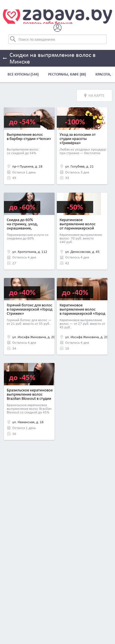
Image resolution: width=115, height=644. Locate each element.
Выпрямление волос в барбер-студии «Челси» (29, 136)
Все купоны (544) (23, 74)
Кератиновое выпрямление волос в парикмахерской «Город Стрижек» (82, 311)
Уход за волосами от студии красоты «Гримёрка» (78, 139)
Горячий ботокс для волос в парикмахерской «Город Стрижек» (30, 309)
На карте (94, 95)
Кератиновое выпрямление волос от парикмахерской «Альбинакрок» (78, 226)
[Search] (58, 39)
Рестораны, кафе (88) (67, 74)
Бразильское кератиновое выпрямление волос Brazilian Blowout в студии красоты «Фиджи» (30, 396)
